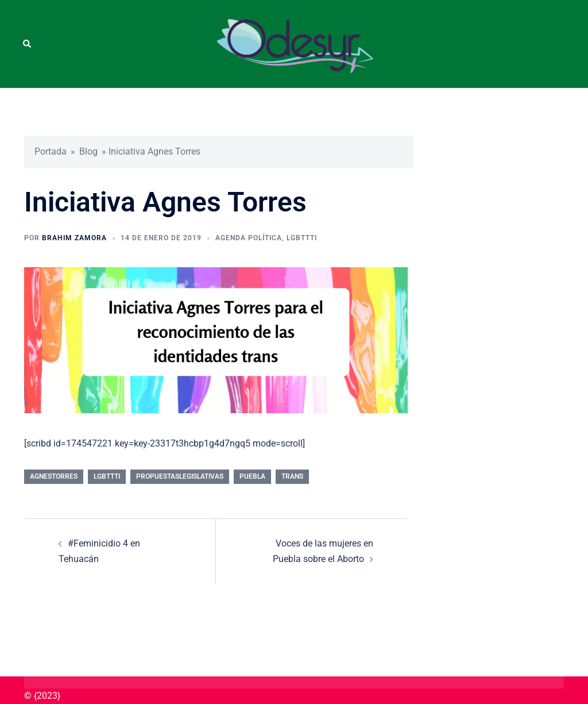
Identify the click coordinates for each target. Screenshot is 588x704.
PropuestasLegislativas (180, 476)
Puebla (252, 476)
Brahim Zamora (74, 238)
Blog (88, 151)
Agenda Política (249, 238)
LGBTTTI (302, 238)
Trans (292, 476)
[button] (28, 44)
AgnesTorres (54, 476)
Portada (51, 151)
